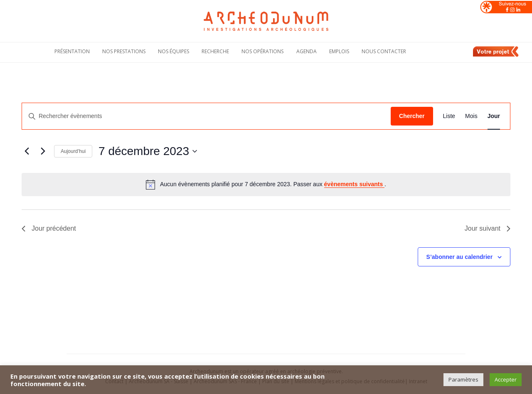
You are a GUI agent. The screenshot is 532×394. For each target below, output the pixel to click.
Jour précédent (49, 228)
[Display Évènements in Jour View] (494, 116)
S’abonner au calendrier (460, 257)
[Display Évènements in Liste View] (449, 116)
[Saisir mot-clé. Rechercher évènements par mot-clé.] (206, 116)
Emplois (339, 51)
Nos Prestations (124, 51)
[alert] (266, 185)
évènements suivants (355, 184)
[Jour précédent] (27, 151)
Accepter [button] (506, 379)
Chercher (412, 116)
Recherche (215, 51)
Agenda (307, 51)
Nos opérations (262, 51)
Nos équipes (174, 51)
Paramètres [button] (463, 379)
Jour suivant (488, 228)
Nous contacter (384, 51)
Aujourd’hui (73, 151)
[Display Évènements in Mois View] (471, 116)
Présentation (72, 51)
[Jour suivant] (43, 151)
